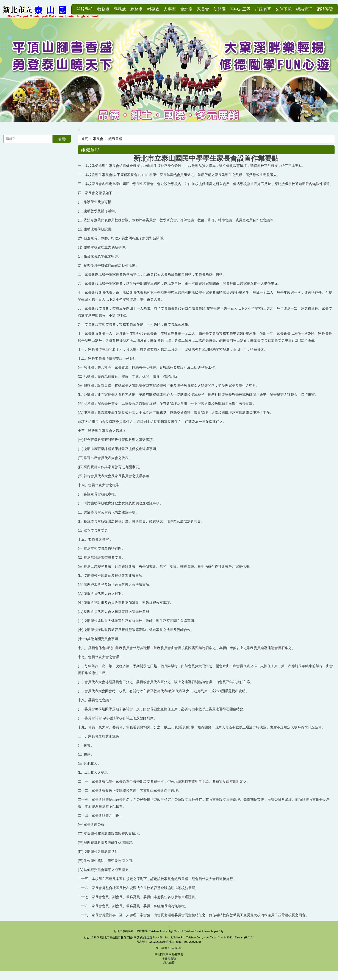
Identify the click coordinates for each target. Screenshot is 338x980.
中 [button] (322, 159)
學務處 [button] (120, 9)
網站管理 (304, 9)
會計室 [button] (186, 9)
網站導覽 (325, 9)
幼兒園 (220, 9)
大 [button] (331, 159)
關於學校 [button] (85, 9)
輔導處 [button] (153, 9)
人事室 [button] (170, 9)
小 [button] (314, 159)
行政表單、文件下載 (273, 9)
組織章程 (115, 140)
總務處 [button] (137, 9)
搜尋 (62, 140)
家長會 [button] (203, 9)
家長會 (98, 140)
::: (70, 9)
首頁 (84, 140)
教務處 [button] (103, 9)
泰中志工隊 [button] (240, 9)
